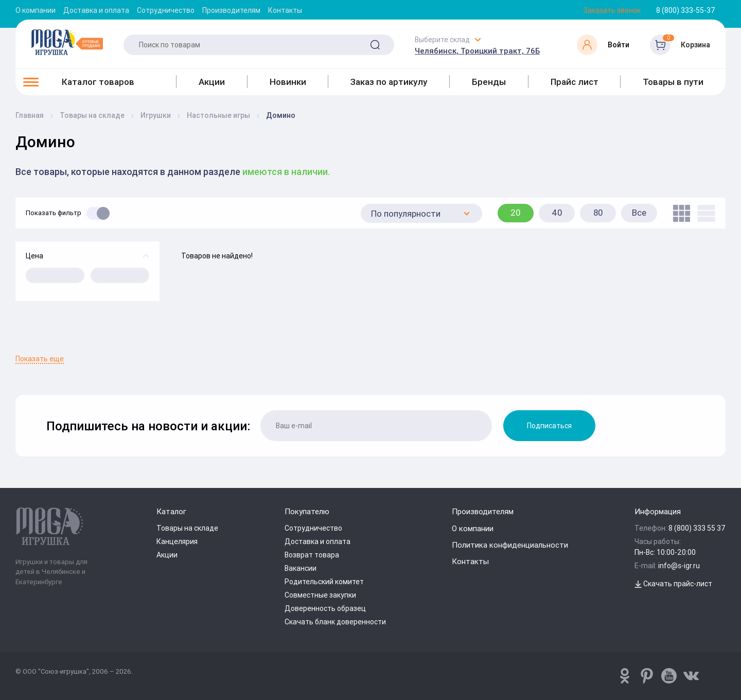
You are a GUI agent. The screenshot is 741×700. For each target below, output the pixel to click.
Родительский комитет (324, 582)
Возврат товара (312, 555)
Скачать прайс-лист (673, 584)
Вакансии (301, 568)
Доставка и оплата (96, 10)
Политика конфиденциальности (510, 545)
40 (557, 213)
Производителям (231, 10)
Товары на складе (187, 528)
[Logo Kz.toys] (67, 42)
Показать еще (40, 359)
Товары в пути (673, 82)
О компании (36, 10)
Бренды (489, 82)
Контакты (285, 10)
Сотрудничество (166, 10)
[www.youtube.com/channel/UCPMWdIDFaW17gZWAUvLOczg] (669, 676)
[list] (704, 213)
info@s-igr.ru (679, 566)
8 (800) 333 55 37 (697, 528)
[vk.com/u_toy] (691, 676)
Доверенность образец (325, 608)
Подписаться (549, 426)
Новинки (288, 82)
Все (639, 213)
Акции (212, 82)
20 (516, 213)
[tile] (679, 213)
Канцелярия (177, 541)
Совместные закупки (320, 595)
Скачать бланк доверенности (335, 622)
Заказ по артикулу (389, 82)
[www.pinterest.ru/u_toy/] (625, 676)
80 (598, 213)
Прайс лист (575, 82)
